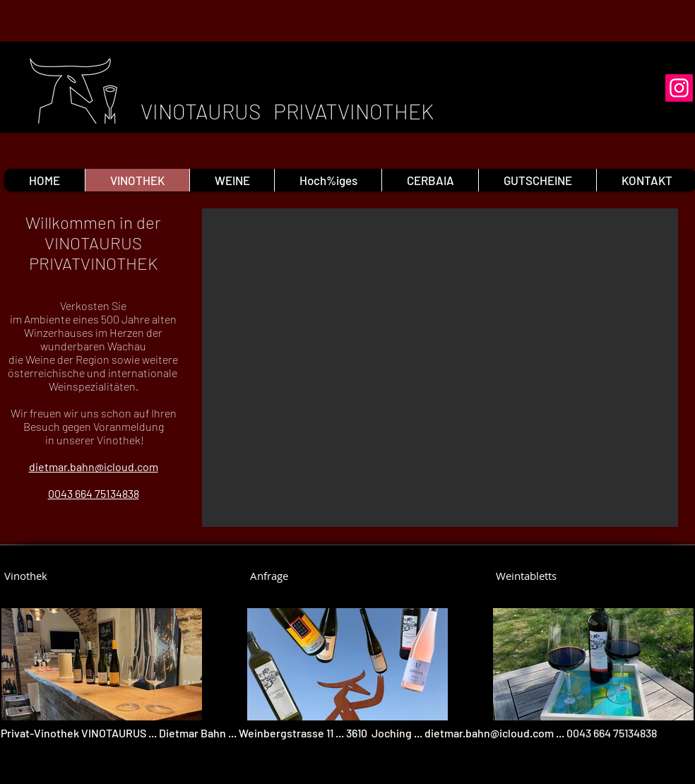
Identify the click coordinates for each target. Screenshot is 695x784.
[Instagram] (679, 88)
